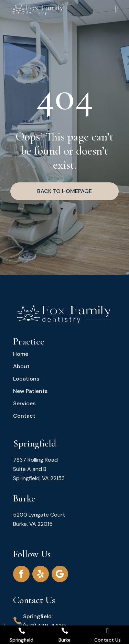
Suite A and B (30, 469)
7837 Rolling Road (35, 460)
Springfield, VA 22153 (39, 478)
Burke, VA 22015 (33, 524)
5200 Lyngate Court (39, 515)
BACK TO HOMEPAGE (64, 191)
